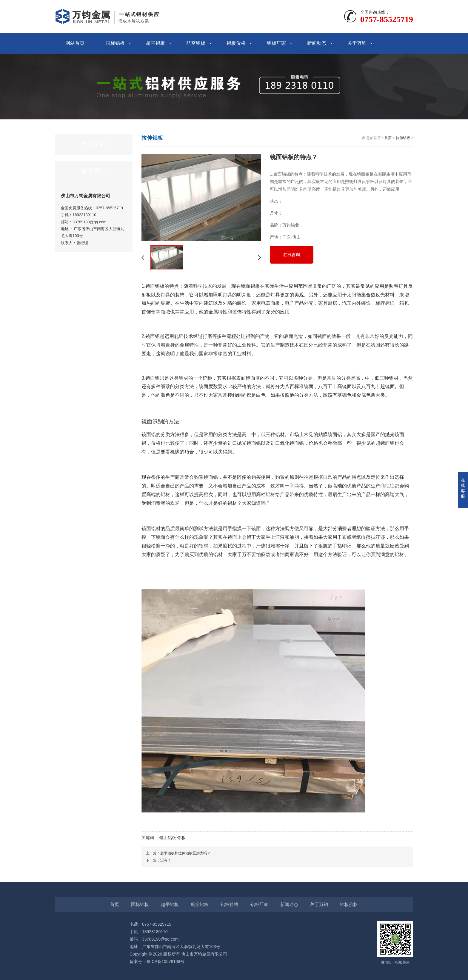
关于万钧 (357, 43)
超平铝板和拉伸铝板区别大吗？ (185, 853)
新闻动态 (317, 43)
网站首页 (75, 43)
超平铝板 (156, 43)
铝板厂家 (276, 43)
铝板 (181, 838)
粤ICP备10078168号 (165, 961)
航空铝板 (196, 43)
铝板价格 (236, 43)
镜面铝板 (168, 838)
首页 (388, 138)
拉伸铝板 (403, 138)
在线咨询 (292, 255)
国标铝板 (115, 43)
